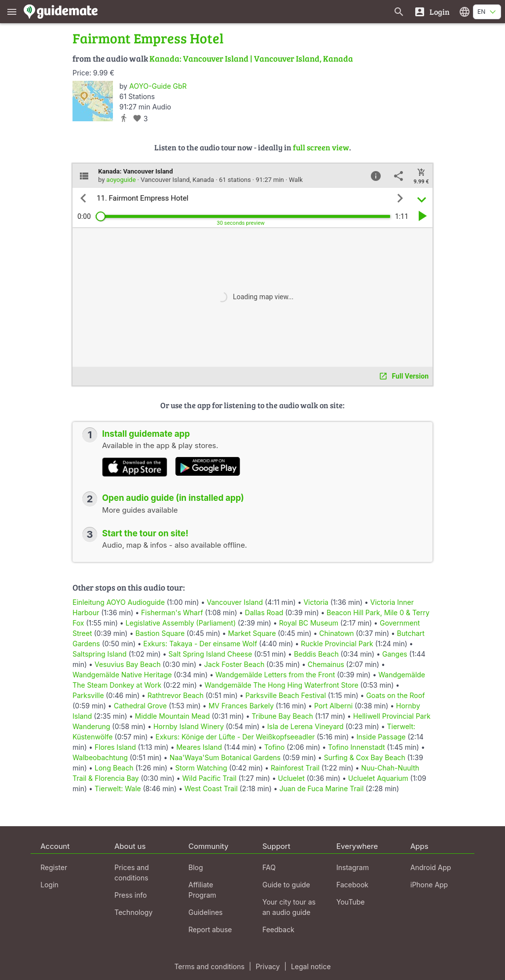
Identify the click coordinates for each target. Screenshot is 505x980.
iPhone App (429, 885)
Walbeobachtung (100, 757)
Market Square (252, 633)
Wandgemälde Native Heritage (122, 675)
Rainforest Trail (295, 768)
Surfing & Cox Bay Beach (365, 757)
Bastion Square (160, 633)
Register (54, 867)
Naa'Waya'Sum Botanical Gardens (225, 757)
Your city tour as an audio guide (289, 907)
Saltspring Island (100, 654)
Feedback (278, 929)
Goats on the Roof (395, 695)
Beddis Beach (316, 654)
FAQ (269, 867)
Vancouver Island (235, 602)
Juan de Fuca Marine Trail (322, 788)
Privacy (268, 966)
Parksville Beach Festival (286, 695)
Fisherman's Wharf (172, 612)
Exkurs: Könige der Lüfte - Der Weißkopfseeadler (235, 737)
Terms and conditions (209, 966)
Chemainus (326, 664)
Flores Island (115, 747)
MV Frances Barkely (241, 706)
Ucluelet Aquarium (378, 778)
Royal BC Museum (309, 623)
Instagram (353, 867)
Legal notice (311, 966)
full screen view (321, 147)
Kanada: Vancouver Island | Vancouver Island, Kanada (251, 58)
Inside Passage (381, 737)
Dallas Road (264, 612)
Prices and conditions (132, 873)
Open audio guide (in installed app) (173, 498)
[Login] (432, 12)
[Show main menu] (12, 12)
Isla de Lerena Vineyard (306, 726)
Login (50, 885)
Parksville (88, 695)
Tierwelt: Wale (118, 788)
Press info (131, 895)
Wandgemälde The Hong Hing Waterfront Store (282, 685)
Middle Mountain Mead (173, 716)
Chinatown (336, 633)
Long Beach (114, 768)
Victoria (316, 602)
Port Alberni (333, 706)
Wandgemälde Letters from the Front (275, 675)
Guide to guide (286, 885)
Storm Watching (201, 768)
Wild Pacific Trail (210, 778)
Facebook (352, 885)
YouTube (350, 902)
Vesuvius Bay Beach (128, 664)
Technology (133, 912)
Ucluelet (291, 778)
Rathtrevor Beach (176, 695)
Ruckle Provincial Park (337, 644)
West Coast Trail (211, 788)
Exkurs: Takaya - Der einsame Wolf (200, 644)
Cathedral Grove (141, 706)
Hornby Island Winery (189, 726)
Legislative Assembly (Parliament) (181, 623)
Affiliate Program (202, 890)
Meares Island (199, 747)
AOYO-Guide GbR (158, 86)
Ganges (395, 654)
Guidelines (205, 912)
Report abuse (210, 929)
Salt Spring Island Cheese (211, 654)
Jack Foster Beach (234, 664)
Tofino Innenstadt (357, 747)
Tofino (275, 747)
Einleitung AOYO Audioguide (119, 602)
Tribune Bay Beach (282, 716)
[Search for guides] (399, 12)
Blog (196, 867)
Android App (431, 867)
